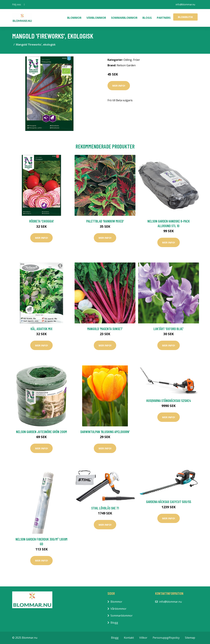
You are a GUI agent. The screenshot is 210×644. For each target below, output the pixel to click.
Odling (128, 60)
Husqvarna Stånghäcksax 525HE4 (169, 401)
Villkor (143, 638)
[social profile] (24, 5)
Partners (164, 18)
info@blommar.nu (185, 4)
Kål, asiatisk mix (42, 329)
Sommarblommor (124, 18)
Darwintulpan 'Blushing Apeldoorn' (105, 432)
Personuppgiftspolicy (166, 638)
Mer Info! (119, 86)
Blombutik (185, 17)
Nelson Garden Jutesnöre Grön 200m (41, 432)
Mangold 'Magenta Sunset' (105, 329)
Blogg (147, 18)
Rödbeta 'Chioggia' (42, 221)
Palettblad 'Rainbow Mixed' (105, 221)
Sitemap (190, 638)
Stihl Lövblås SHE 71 (105, 508)
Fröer (137, 60)
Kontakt (129, 638)
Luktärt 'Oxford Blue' (169, 329)
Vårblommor (96, 18)
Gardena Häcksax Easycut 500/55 (169, 502)
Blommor (74, 18)
